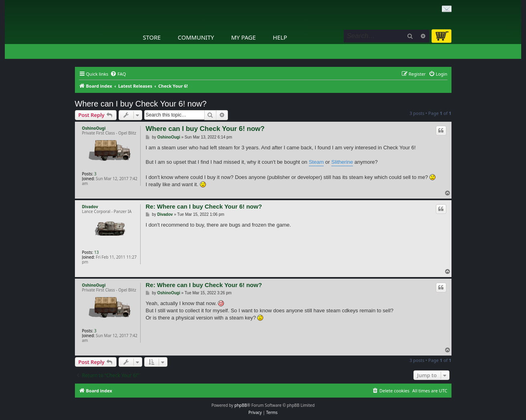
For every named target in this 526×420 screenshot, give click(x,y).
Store (152, 37)
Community (196, 37)
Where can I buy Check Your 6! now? (141, 104)
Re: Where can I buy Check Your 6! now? (204, 206)
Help (280, 37)
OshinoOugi (94, 128)
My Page (244, 37)
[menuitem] (118, 74)
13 (96, 252)
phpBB (241, 405)
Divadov (90, 207)
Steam (316, 162)
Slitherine (342, 162)
